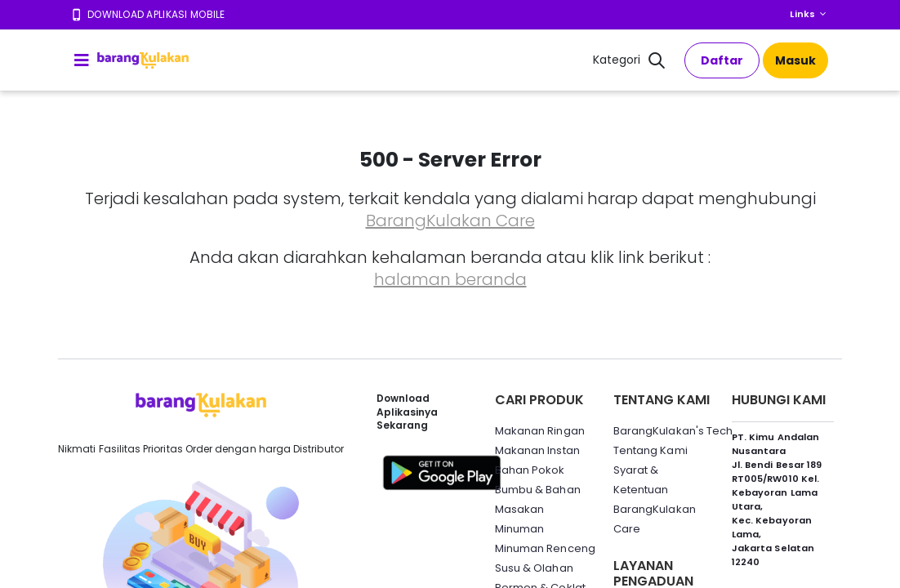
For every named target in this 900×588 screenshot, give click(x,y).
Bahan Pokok (530, 470)
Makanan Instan (537, 450)
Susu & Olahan (534, 568)
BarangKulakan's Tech (673, 431)
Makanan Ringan (540, 431)
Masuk (795, 60)
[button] (657, 62)
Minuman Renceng (545, 548)
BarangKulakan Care (450, 220)
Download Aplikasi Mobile (156, 14)
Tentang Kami (650, 450)
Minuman (519, 529)
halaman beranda (450, 279)
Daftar (722, 60)
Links (802, 14)
